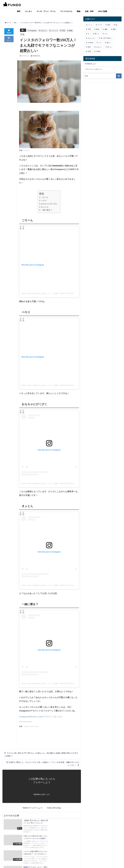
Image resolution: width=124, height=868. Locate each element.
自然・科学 (89, 11)
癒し (23, 30)
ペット (90, 25)
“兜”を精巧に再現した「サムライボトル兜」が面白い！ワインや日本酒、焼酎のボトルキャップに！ (42, 765)
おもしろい (92, 38)
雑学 (19, 11)
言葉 (89, 51)
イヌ (100, 43)
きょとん (45, 207)
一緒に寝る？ (47, 210)
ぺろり (44, 200)
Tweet (9, 31)
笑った (110, 47)
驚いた (97, 34)
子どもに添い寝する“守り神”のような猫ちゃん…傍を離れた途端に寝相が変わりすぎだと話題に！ (41, 755)
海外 (109, 25)
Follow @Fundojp (54, 809)
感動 (106, 29)
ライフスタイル (66, 11)
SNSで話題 (103, 11)
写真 (64, 31)
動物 (79, 11)
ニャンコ (55, 31)
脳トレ (109, 43)
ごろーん (45, 197)
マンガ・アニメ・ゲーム (46, 11)
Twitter (98, 51)
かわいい (44, 31)
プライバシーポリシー (94, 69)
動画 (98, 29)
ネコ (106, 34)
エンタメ (29, 11)
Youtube (91, 43)
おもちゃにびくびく (49, 204)
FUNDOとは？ (91, 64)
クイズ (100, 25)
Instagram (33, 31)
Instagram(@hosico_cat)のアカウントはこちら (41, 717)
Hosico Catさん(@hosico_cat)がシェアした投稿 (40, 293)
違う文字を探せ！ (107, 38)
